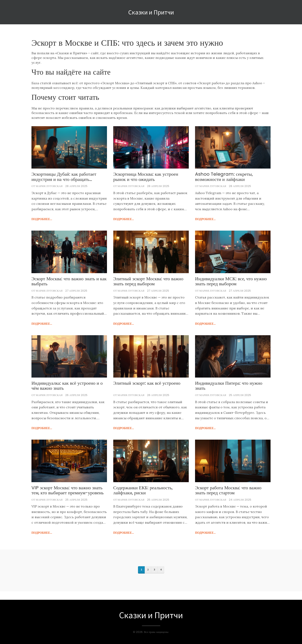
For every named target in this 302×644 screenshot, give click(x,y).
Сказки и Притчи (151, 12)
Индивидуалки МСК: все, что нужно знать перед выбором (231, 281)
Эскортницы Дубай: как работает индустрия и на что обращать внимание (64, 177)
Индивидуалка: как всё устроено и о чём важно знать (67, 386)
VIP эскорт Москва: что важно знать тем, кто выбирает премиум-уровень (68, 490)
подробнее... (42, 219)
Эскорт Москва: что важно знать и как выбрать (69, 281)
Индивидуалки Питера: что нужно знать (229, 386)
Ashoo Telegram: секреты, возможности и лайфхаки (224, 177)
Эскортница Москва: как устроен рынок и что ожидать (146, 177)
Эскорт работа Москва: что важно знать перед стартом (228, 490)
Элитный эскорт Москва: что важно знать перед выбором (148, 281)
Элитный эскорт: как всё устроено (147, 383)
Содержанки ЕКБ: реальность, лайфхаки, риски (143, 490)
